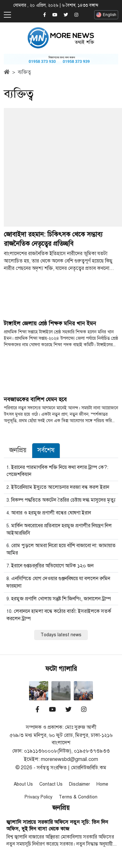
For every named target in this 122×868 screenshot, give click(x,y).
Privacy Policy (38, 797)
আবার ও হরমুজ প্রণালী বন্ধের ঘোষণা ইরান (51, 513)
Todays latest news (61, 635)
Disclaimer (80, 784)
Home (102, 784)
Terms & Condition (78, 797)
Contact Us (51, 784)
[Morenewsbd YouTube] (55, 15)
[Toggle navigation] (7, 15)
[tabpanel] (61, 552)
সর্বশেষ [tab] (46, 450)
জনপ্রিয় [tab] (18, 450)
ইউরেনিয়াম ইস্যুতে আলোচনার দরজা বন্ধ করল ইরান (60, 487)
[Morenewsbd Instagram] (76, 15)
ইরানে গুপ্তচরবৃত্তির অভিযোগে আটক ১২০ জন (52, 566)
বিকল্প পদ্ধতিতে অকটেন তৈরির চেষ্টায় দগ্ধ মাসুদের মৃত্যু (63, 500)
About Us (23, 784)
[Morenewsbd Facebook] (45, 15)
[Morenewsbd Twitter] (66, 15)
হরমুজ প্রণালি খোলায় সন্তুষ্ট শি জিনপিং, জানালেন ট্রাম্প (61, 599)
